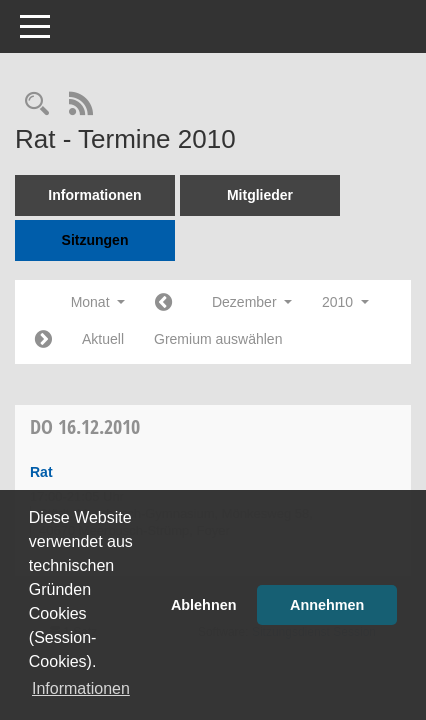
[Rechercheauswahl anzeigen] (37, 105)
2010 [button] (345, 302)
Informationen (94, 195)
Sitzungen (95, 240)
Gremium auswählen (218, 339)
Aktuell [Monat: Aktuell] (103, 339)
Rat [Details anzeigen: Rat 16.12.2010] (41, 472)
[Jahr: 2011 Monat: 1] (43, 340)
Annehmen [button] (327, 605)
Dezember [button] (252, 302)
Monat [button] (98, 302)
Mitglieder (260, 195)
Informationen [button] (81, 688)
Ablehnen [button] (204, 605)
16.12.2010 (85, 426)
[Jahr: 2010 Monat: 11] (163, 303)
